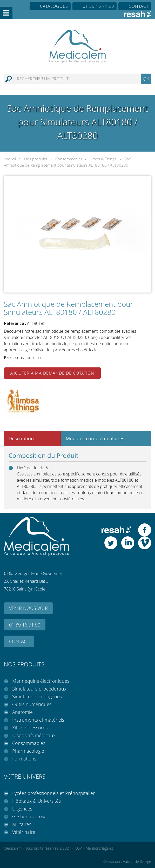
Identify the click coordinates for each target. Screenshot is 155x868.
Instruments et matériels (38, 720)
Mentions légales (99, 848)
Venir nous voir (28, 608)
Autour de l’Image (137, 861)
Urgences (22, 809)
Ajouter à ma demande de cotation (52, 373)
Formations (24, 759)
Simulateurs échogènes (37, 696)
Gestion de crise (29, 816)
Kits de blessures (30, 728)
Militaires (22, 824)
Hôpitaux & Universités (36, 801)
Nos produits (36, 159)
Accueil (10, 159)
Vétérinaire (24, 832)
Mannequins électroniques (41, 681)
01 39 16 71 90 (98, 6)
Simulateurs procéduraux (39, 689)
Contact (139, 6)
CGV (78, 848)
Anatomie (22, 712)
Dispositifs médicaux (34, 735)
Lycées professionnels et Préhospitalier (53, 793)
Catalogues (54, 6)
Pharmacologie (28, 751)
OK (146, 79)
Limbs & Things (103, 159)
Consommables (69, 159)
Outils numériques (32, 704)
